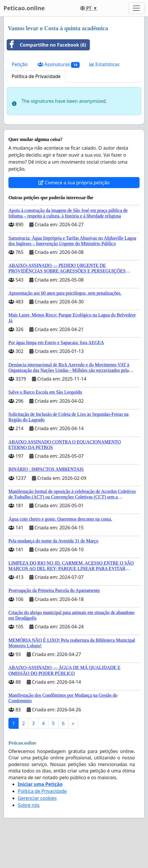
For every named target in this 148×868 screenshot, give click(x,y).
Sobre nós (29, 805)
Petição (20, 64)
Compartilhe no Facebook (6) (47, 45)
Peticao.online (24, 8)
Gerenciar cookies (37, 798)
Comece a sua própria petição (74, 183)
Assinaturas (59, 64)
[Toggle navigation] (136, 8)
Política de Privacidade (36, 76)
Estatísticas (105, 64)
